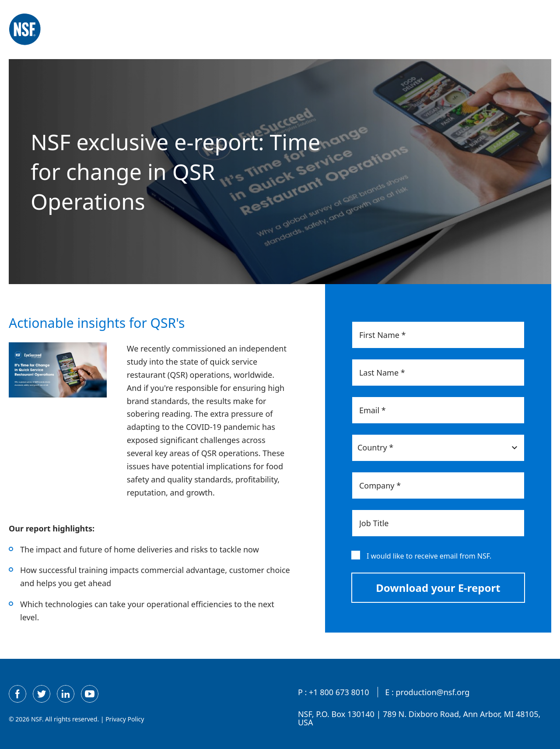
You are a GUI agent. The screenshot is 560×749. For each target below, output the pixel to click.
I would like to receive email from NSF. (429, 556)
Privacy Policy (125, 719)
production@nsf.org (432, 693)
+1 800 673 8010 (339, 693)
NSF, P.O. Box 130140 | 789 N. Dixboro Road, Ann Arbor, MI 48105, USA (419, 719)
